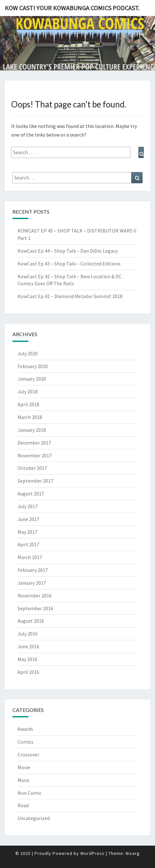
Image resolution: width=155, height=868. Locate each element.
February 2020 (33, 366)
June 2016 (28, 646)
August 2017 (31, 493)
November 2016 (35, 596)
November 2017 (35, 455)
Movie (24, 767)
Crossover (28, 754)
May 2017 (27, 532)
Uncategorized (34, 818)
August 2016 (31, 621)
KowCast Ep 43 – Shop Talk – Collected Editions (69, 264)
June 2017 (28, 519)
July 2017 (28, 506)
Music (24, 780)
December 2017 (34, 443)
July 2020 (28, 353)
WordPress (92, 853)
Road (23, 805)
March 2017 (30, 557)
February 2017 (33, 570)
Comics (26, 742)
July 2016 (28, 634)
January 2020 (32, 379)
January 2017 (32, 583)
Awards (25, 729)
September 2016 (35, 608)
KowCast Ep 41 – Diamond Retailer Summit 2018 (70, 296)
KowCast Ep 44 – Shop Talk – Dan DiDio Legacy (68, 251)
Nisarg (133, 853)
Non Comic (30, 793)
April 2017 (28, 544)
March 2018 (30, 417)
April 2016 (28, 672)
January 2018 (32, 430)
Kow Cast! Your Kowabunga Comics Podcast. (72, 8)
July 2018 (28, 391)
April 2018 (28, 404)
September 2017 (35, 481)
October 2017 (32, 468)
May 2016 (27, 659)
